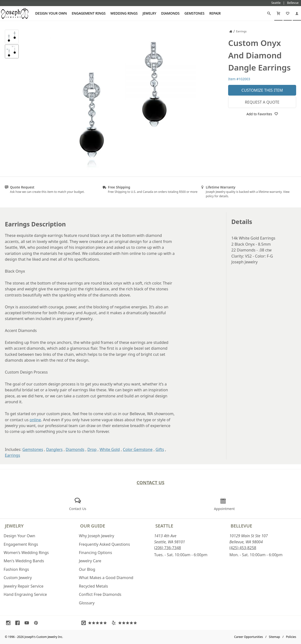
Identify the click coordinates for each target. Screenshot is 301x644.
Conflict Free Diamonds (100, 594)
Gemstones (194, 13)
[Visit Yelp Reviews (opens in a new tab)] (125, 623)
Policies (291, 637)
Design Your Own (51, 13)
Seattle (164, 526)
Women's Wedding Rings (26, 553)
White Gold (110, 449)
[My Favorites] (288, 13)
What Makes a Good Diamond (106, 578)
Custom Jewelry (18, 578)
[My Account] (297, 13)
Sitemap (275, 637)
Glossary (87, 603)
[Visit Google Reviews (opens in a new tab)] (95, 623)
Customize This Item (262, 90)
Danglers (54, 449)
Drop (92, 449)
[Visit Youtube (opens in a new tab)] (28, 623)
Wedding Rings (124, 13)
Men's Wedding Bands (24, 561)
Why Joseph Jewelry (97, 536)
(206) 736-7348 (168, 548)
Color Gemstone (138, 449)
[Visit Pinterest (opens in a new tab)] (37, 623)
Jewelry (150, 13)
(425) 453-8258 (243, 548)
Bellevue (241, 526)
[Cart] (278, 13)
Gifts (160, 449)
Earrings (13, 455)
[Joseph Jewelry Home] (231, 31)
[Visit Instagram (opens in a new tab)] (9, 623)
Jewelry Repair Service (24, 586)
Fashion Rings (16, 569)
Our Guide (93, 526)
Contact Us (150, 482)
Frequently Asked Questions (104, 544)
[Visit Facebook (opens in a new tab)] (19, 623)
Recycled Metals (94, 586)
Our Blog (87, 569)
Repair (215, 13)
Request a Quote (262, 102)
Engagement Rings (89, 13)
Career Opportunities (249, 637)
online (35, 420)
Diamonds (170, 13)
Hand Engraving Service (25, 594)
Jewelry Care (90, 561)
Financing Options (95, 553)
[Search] (269, 13)
